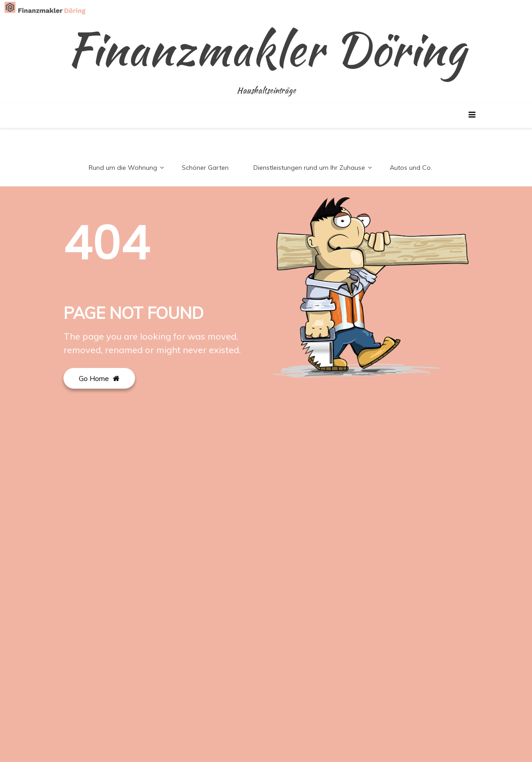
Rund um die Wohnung (123, 168)
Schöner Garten (205, 168)
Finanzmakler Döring (266, 50)
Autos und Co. (411, 168)
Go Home (99, 378)
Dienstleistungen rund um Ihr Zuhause (309, 168)
